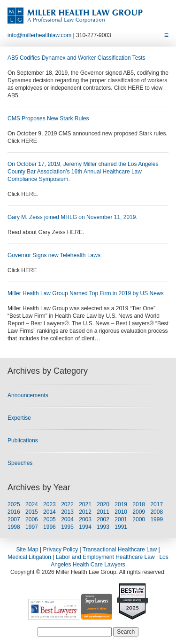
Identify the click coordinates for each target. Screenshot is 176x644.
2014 (50, 512)
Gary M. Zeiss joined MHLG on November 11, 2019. (73, 217)
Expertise (19, 418)
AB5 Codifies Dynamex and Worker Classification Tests (77, 58)
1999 (157, 519)
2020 (103, 504)
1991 (121, 527)
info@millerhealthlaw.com (39, 35)
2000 (139, 519)
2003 (85, 519)
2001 (121, 519)
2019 (121, 504)
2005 (50, 519)
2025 (14, 504)
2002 (103, 519)
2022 (67, 504)
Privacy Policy (61, 550)
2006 (32, 519)
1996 (50, 527)
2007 (14, 519)
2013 (67, 512)
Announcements (28, 395)
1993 (103, 527)
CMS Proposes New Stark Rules (48, 118)
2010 (121, 512)
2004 (67, 519)
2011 (103, 512)
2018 (139, 504)
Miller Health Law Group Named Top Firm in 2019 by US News (86, 293)
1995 (67, 527)
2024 (32, 504)
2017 (157, 504)
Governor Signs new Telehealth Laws (54, 255)
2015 (32, 512)
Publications (23, 440)
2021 (85, 504)
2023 (50, 504)
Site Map (27, 550)
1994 (85, 527)
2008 (157, 512)
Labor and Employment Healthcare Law (105, 557)
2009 (139, 512)
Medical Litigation (29, 557)
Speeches (20, 463)
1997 (32, 527)
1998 (14, 527)
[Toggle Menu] (166, 35)
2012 (85, 512)
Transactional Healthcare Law (120, 550)
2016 (14, 512)
